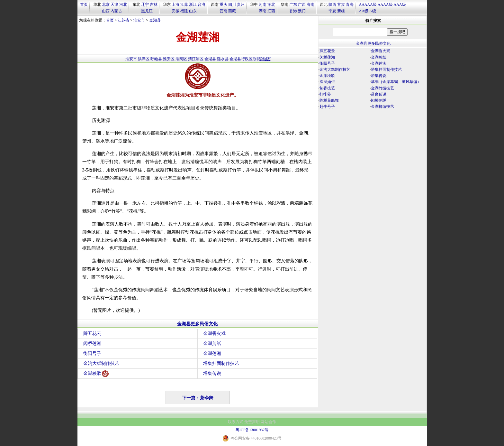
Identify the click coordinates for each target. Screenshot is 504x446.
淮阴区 (181, 59)
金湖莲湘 (212, 353)
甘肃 (341, 5)
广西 (302, 5)
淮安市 (139, 20)
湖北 (271, 5)
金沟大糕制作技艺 (101, 363)
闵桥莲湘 (92, 344)
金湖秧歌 (96, 374)
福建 (184, 11)
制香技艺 (327, 88)
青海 (350, 5)
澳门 (302, 11)
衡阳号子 (92, 353)
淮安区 (169, 59)
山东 (193, 11)
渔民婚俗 (327, 82)
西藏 (232, 11)
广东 (293, 5)
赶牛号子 (327, 107)
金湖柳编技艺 (382, 107)
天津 (114, 5)
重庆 (223, 5)
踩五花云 (92, 334)
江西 (271, 11)
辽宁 (145, 5)
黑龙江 (147, 11)
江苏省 (123, 20)
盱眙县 (156, 59)
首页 (84, 5)
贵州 (241, 5)
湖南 (263, 11)
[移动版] (265, 59)
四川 (232, 5)
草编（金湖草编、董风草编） (396, 82)
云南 (223, 11)
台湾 (202, 5)
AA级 (364, 11)
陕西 (332, 5)
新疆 (341, 11)
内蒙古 (116, 11)
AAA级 (400, 5)
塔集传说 (212, 373)
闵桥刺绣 (379, 100)
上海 (175, 5)
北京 (106, 5)
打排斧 (325, 94)
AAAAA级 (368, 5)
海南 (310, 5)
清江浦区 (196, 59)
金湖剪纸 (212, 344)
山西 (106, 11)
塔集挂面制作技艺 (221, 363)
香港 (293, 11)
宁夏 (332, 11)
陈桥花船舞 (329, 100)
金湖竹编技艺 (382, 88)
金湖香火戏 (214, 334)
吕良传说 (379, 94)
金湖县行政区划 (243, 59)
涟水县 (223, 59)
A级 (373, 11)
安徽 (175, 11)
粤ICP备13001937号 (252, 430)
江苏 (184, 5)
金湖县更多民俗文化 (197, 324)
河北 (123, 5)
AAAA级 (385, 5)
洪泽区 (144, 59)
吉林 (154, 5)
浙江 (193, 5)
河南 (263, 5)
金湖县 (155, 20)
